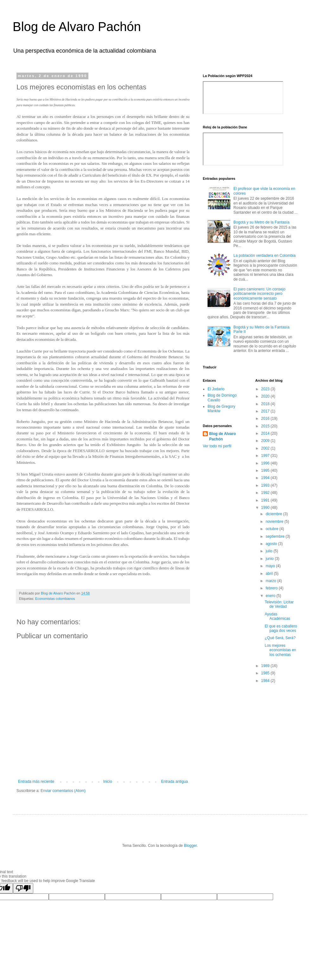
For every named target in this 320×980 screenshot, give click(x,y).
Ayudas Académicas (277, 616)
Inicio (108, 782)
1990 (266, 508)
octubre (272, 529)
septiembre (275, 536)
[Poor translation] (23, 888)
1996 (266, 463)
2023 (266, 389)
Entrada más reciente (36, 782)
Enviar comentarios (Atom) (63, 791)
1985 (266, 673)
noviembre (275, 522)
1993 (266, 485)
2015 (266, 426)
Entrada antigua (174, 782)
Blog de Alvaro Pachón (77, 27)
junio (270, 559)
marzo (271, 581)
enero (271, 596)
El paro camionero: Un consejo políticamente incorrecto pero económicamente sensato (259, 294)
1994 (266, 478)
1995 (266, 471)
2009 (266, 441)
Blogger (190, 846)
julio (269, 551)
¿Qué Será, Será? (280, 638)
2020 (266, 396)
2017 (266, 411)
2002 (266, 448)
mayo (271, 566)
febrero (272, 588)
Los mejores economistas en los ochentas (280, 650)
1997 (266, 456)
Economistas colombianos (55, 599)
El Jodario (216, 389)
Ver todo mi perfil (217, 446)
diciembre (274, 514)
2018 (266, 404)
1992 (266, 493)
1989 (266, 666)
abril (270, 574)
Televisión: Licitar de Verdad (279, 604)
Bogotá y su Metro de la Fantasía (262, 222)
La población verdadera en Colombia (265, 256)
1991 (266, 500)
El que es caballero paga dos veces (281, 628)
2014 (266, 433)
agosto (272, 544)
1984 (266, 681)
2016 (266, 419)
